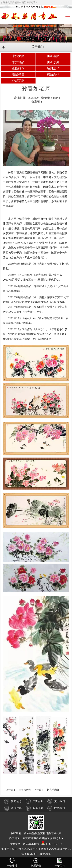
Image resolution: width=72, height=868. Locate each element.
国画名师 (53, 56)
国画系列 (53, 62)
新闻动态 (13, 801)
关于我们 (56, 801)
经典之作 (53, 68)
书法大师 (18, 56)
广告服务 (34, 801)
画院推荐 (18, 68)
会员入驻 (34, 808)
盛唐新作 (53, 74)
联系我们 (56, 808)
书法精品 (18, 62)
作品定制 (18, 81)
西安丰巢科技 (31, 844)
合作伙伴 (13, 808)
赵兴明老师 (53, 790)
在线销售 (18, 74)
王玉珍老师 (25, 790)
